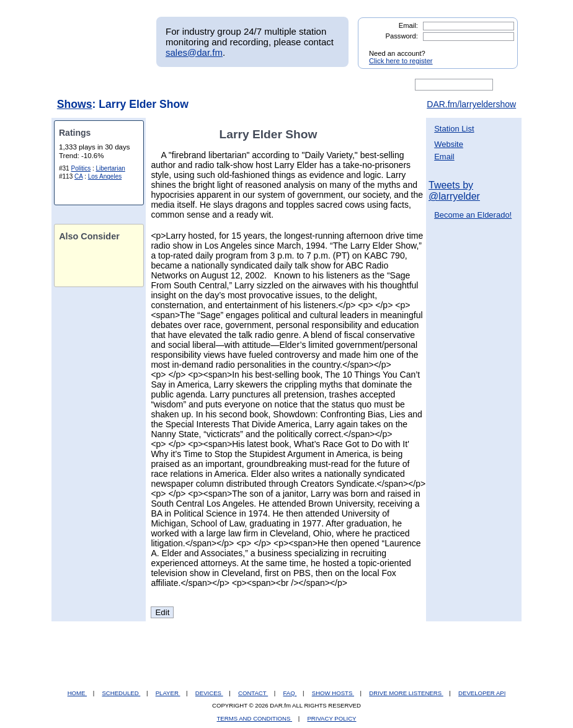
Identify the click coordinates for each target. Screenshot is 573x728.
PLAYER (168, 693)
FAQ (290, 693)
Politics (81, 168)
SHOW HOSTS (333, 693)
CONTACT (253, 693)
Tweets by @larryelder (454, 191)
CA (78, 176)
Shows (75, 104)
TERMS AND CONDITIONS (255, 718)
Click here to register (401, 61)
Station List (454, 129)
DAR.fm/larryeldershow (471, 104)
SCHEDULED (121, 693)
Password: (402, 36)
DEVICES (209, 693)
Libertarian (111, 168)
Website (449, 144)
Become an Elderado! (473, 215)
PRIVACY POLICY (331, 718)
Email (444, 157)
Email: (408, 25)
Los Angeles (105, 176)
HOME (77, 693)
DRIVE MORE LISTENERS (406, 693)
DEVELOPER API (482, 693)
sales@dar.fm (194, 52)
